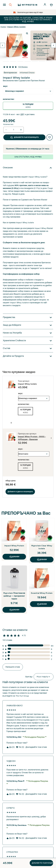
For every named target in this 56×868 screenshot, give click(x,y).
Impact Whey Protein (14, 546)
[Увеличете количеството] (21, 130)
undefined (28, 91)
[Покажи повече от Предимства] (28, 318)
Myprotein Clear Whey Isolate (42, 547)
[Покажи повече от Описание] (28, 168)
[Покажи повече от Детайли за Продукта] (28, 356)
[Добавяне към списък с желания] (50, 137)
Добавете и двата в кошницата (20, 492)
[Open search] (10, 5)
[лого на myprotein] (28, 5)
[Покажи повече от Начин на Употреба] (28, 333)
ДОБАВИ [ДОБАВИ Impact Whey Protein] (14, 557)
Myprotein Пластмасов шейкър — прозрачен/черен (14, 596)
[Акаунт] (45, 5)
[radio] (28, 106)
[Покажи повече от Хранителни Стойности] (28, 341)
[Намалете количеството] (6, 130)
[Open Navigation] (4, 5)
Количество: (9, 124)
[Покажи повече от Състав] (28, 348)
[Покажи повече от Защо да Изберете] (28, 325)
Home (3, 27)
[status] (14, 130)
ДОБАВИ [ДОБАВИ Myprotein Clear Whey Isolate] (42, 560)
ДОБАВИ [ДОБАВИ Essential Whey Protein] (42, 604)
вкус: (6, 86)
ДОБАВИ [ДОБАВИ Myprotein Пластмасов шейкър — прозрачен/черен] (14, 610)
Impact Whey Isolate (16, 27)
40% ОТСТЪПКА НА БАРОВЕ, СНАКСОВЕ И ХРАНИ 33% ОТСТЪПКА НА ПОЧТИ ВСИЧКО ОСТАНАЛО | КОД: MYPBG (28, 20)
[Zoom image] (27, 33)
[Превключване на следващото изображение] (53, 45)
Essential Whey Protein (42, 593)
